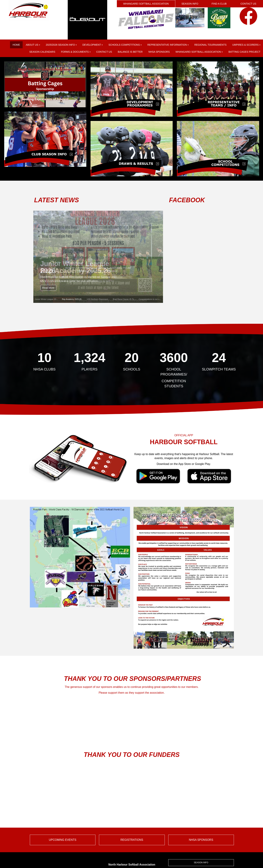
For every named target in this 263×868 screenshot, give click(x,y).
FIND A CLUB (219, 4)
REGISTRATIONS (132, 840)
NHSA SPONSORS (201, 840)
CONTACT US (248, 4)
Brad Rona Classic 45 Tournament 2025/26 (131, 299)
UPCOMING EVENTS (63, 840)
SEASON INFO (190, 4)
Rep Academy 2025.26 (72, 299)
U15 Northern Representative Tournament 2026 (107, 299)
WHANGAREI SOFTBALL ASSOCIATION (146, 4)
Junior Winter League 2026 (47, 299)
